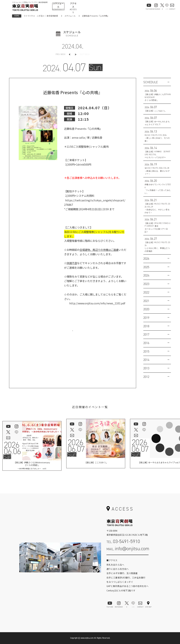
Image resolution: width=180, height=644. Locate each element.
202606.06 (12, 448)
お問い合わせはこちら (73, 334)
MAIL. (128, 549)
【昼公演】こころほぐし (96, 463)
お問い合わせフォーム (127, 558)
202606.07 (76, 446)
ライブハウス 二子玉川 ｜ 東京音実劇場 (41, 16)
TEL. (123, 541)
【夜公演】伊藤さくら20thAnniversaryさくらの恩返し (32, 465)
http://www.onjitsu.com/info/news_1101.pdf (97, 303)
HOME (17, 16)
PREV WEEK (60, 54)
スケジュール (70, 16)
